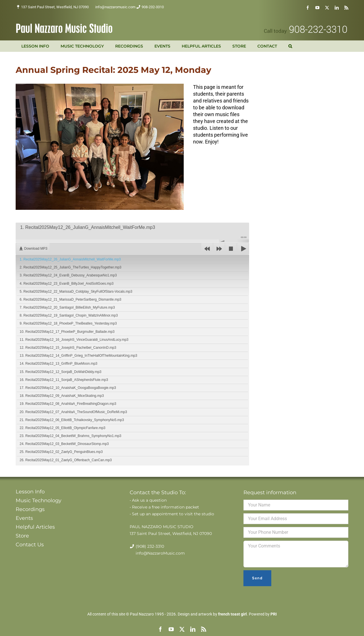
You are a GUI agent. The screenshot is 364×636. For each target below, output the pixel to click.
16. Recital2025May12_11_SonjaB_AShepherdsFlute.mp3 (64, 380)
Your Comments (296, 554)
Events (24, 518)
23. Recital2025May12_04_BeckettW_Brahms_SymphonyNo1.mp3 (71, 436)
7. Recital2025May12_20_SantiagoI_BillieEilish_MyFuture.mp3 (67, 307)
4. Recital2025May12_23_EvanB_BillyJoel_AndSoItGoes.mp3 (67, 284)
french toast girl (232, 614)
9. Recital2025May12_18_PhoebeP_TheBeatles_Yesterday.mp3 (68, 323)
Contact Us (30, 545)
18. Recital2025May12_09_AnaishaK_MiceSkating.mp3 (62, 396)
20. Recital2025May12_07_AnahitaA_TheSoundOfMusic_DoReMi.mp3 (73, 412)
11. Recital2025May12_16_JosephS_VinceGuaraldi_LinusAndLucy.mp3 (74, 340)
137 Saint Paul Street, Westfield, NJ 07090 (55, 7)
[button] (290, 46)
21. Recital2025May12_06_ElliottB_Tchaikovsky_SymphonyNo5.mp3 (72, 420)
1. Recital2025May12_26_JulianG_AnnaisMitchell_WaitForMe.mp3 (70, 259)
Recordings (30, 509)
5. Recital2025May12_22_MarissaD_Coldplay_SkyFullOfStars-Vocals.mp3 (76, 292)
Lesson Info (30, 492)
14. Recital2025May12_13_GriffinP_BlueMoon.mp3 (58, 364)
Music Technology (39, 500)
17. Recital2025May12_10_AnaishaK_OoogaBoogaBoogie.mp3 (68, 388)
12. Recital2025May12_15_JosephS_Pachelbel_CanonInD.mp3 (68, 348)
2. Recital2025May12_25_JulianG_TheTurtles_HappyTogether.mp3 (71, 267)
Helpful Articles (35, 527)
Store (22, 536)
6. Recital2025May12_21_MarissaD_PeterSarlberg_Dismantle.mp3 (71, 299)
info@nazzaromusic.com (115, 7)
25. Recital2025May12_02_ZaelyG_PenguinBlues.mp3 (61, 452)
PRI (274, 614)
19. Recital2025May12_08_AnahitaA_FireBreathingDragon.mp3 (68, 404)
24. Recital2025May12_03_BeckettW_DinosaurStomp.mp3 (64, 444)
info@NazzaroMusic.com (160, 553)
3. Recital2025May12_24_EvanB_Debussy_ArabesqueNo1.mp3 (68, 275)
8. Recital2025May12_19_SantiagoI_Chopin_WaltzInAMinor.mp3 (69, 315)
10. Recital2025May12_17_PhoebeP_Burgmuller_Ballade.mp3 (67, 332)
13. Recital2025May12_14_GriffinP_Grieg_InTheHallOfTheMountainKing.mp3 (78, 356)
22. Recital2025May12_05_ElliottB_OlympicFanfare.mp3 (63, 428)
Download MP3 (36, 249)
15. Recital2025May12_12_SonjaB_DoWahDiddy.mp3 (61, 372)
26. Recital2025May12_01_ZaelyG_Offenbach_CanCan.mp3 (66, 460)
